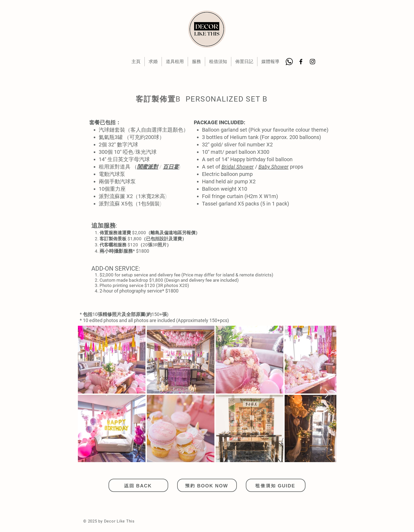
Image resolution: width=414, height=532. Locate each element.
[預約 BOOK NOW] (207, 485)
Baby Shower (274, 167)
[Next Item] (327, 394)
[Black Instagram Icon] (312, 62)
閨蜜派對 (148, 167)
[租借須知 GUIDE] (276, 485)
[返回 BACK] (138, 485)
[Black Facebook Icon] (301, 62)
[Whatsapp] (289, 62)
